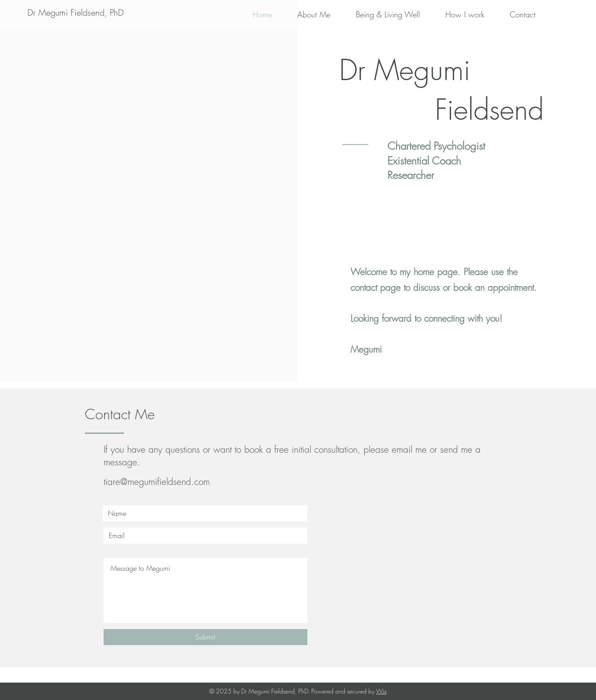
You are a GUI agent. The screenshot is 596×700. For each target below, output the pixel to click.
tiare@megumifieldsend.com (157, 482)
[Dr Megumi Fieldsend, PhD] (76, 13)
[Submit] (205, 637)
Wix (381, 691)
